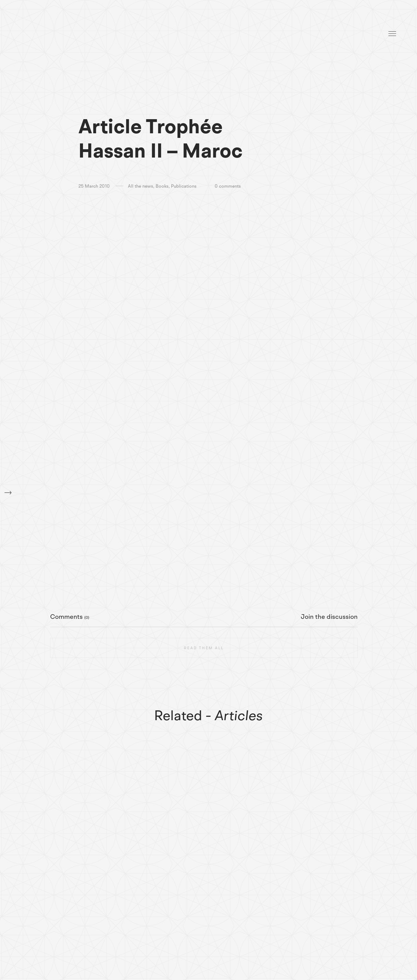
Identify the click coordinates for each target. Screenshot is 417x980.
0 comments (228, 186)
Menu (392, 34)
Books (162, 186)
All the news (141, 186)
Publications (184, 186)
